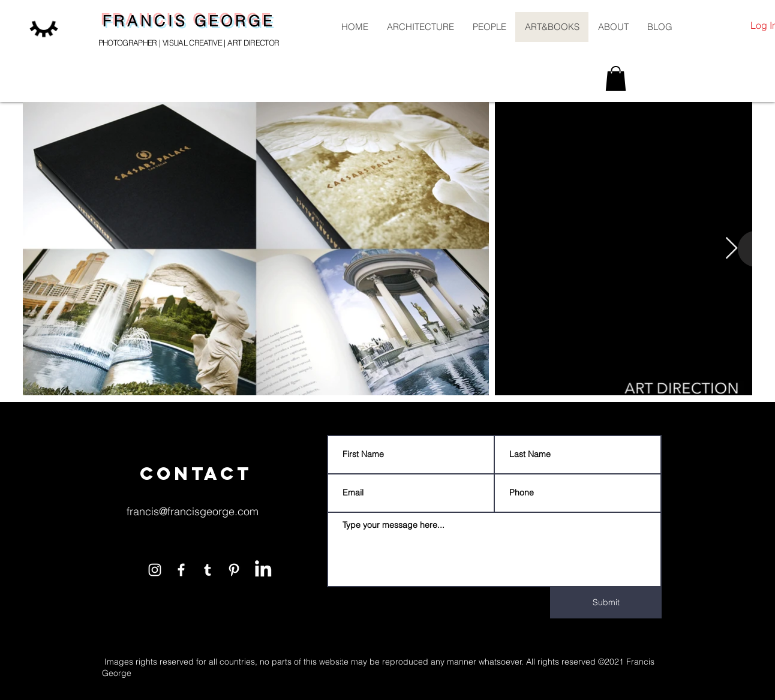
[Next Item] (732, 249)
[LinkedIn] (263, 568)
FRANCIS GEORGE (189, 21)
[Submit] (606, 603)
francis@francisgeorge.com (193, 511)
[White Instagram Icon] (155, 570)
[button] (616, 79)
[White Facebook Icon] (181, 570)
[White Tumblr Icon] (208, 570)
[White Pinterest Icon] (234, 570)
